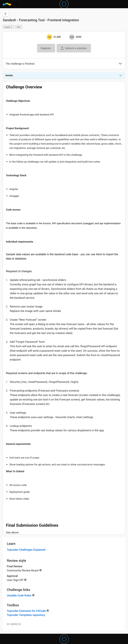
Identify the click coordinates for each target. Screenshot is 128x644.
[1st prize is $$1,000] (49, 37)
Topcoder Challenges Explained (26, 550)
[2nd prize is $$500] (72, 37)
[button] (120, 64)
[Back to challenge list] (5, 14)
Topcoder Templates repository (26, 615)
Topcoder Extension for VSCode (26, 611)
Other (19, 27)
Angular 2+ (8, 27)
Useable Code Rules (19, 595)
